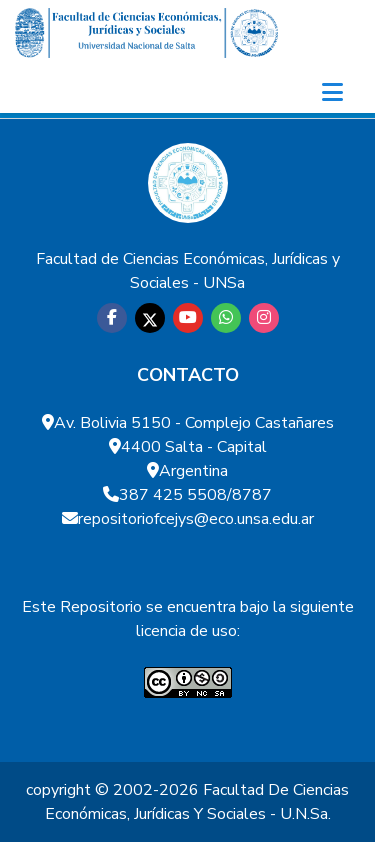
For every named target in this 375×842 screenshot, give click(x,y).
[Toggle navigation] (332, 93)
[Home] (146, 33)
